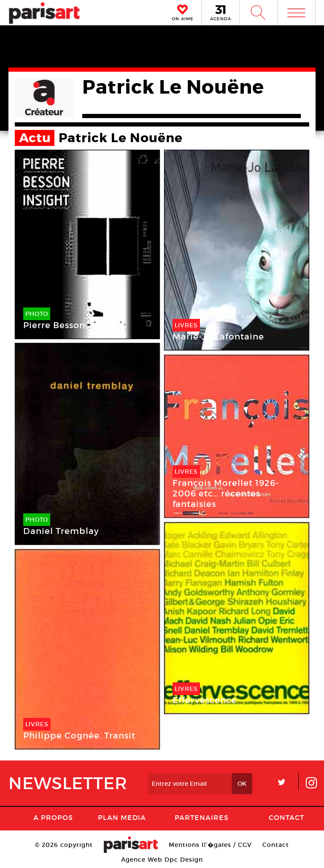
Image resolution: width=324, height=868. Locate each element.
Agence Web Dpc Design (162, 860)
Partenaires (202, 817)
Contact (286, 817)
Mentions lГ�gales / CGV (210, 845)
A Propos (53, 817)
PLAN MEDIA (122, 817)
